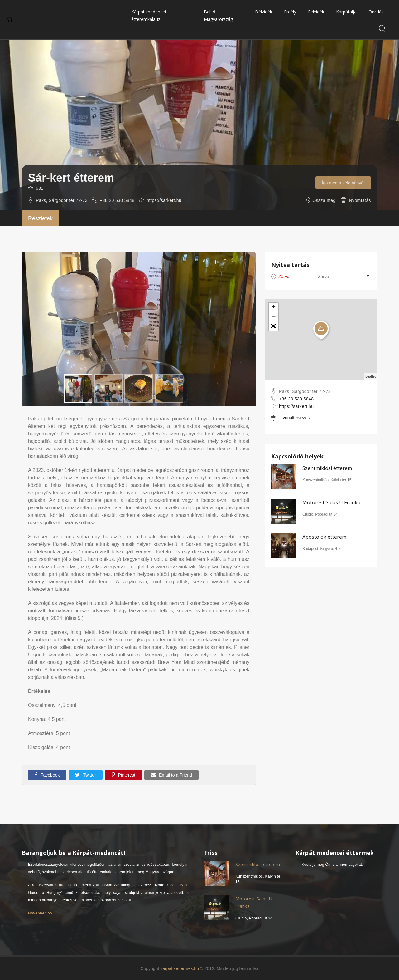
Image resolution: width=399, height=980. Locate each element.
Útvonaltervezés (290, 418)
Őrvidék (376, 12)
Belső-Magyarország (218, 15)
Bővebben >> (40, 910)
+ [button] (274, 307)
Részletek (40, 218)
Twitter (85, 775)
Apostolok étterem (324, 537)
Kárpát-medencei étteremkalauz (149, 15)
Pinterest (123, 775)
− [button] (273, 317)
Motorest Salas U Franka (331, 502)
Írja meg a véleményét (343, 183)
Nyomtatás (360, 200)
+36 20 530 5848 (117, 200)
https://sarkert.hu (164, 200)
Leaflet (370, 376)
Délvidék (264, 12)
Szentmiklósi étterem (327, 468)
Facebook (47, 775)
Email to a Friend (171, 775)
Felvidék (316, 12)
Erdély (290, 12)
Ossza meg (324, 200)
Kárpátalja (346, 12)
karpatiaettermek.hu (180, 965)
